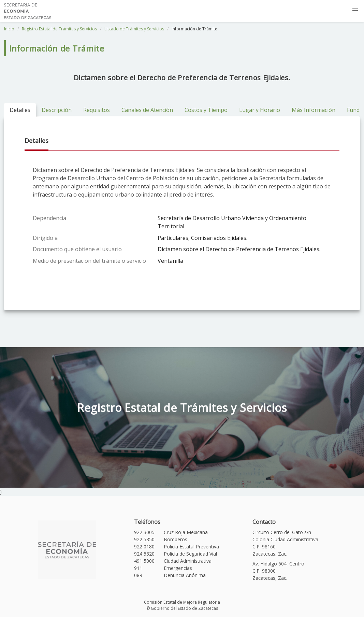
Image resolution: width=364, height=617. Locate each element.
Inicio (9, 29)
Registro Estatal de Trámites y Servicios (59, 29)
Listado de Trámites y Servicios (134, 29)
